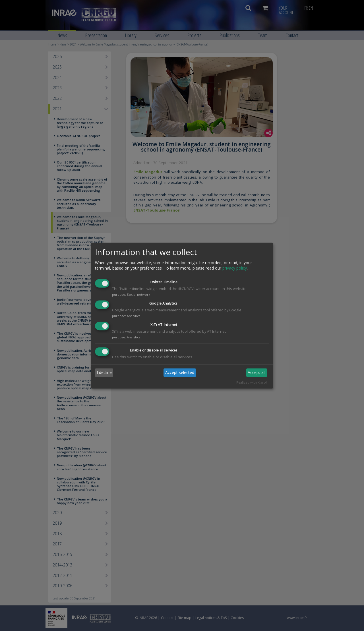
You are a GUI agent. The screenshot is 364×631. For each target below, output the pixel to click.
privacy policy (235, 268)
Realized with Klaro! (252, 382)
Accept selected (180, 373)
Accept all (257, 373)
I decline (104, 373)
